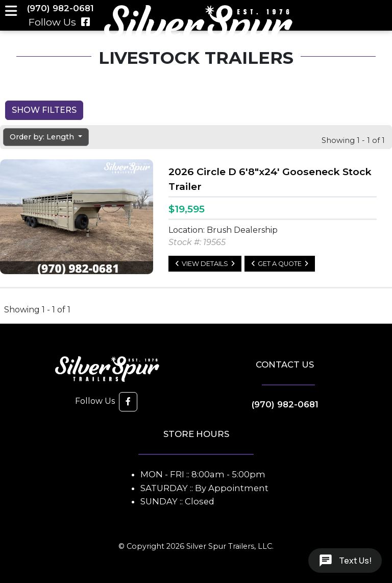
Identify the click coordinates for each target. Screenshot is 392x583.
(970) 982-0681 (285, 404)
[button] (128, 402)
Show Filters (44, 110)
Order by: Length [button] (43, 137)
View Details (205, 264)
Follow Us (60, 22)
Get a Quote (280, 264)
